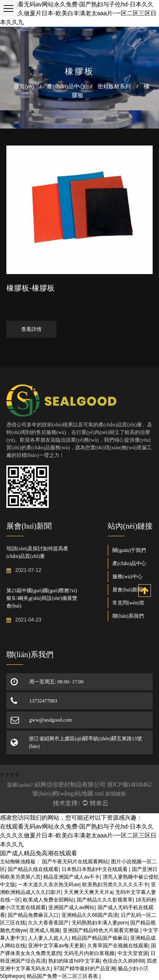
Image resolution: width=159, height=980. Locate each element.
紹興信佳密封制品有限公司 (70, 785)
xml (99, 794)
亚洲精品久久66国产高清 (90, 915)
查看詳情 (31, 329)
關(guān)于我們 (129, 550)
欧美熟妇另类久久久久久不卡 (115, 885)
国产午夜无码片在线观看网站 (75, 862)
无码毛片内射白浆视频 (89, 953)
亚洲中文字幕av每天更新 (56, 946)
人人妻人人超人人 (48, 938)
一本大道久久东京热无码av (49, 885)
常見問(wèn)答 (128, 603)
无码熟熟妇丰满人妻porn (100, 923)
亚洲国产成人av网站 (71, 907)
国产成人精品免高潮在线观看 (39, 853)
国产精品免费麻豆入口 (33, 915)
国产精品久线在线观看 (33, 869)
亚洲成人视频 (45, 930)
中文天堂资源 (133, 953)
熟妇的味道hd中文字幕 (74, 961)
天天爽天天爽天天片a (88, 892)
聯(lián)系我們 (128, 616)
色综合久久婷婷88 (123, 961)
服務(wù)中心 (127, 577)
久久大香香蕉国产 (48, 923)
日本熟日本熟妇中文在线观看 (95, 869)
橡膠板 (43, 288)
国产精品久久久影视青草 (105, 900)
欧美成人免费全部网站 (48, 900)
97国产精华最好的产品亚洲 (84, 969)
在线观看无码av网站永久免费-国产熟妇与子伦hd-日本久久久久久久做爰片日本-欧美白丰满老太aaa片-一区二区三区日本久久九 (78, 13)
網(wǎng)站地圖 (72, 794)
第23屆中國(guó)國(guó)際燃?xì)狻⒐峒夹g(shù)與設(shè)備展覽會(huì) (42, 598)
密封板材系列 (114, 86)
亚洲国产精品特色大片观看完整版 (102, 930)
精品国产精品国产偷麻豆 (100, 938)
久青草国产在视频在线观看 (118, 946)
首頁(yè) (24, 86)
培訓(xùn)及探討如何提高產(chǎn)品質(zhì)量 (37, 552)
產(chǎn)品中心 (66, 86)
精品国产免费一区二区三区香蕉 (63, 976)
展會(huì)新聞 (127, 590)
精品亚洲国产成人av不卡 (71, 877)
